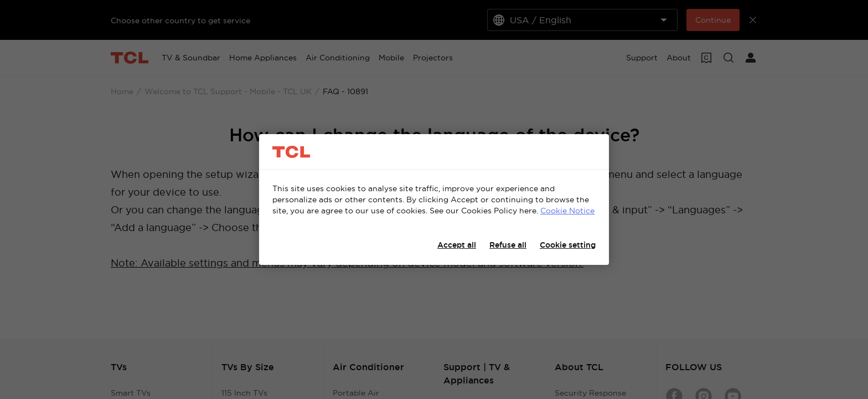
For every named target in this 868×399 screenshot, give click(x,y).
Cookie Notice (567, 211)
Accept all (457, 245)
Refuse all (508, 245)
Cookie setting (568, 245)
